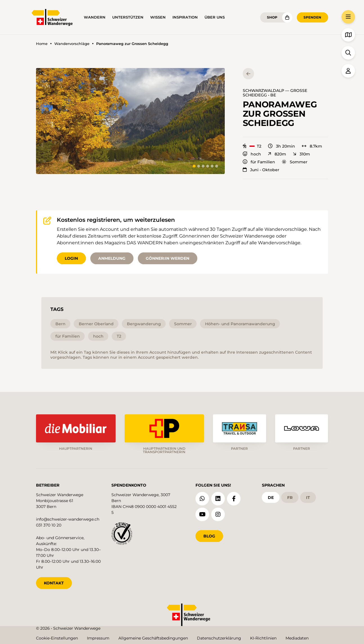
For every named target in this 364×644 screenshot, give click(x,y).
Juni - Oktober (261, 170)
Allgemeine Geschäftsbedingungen (153, 638)
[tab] (194, 166)
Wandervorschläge (72, 44)
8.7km (312, 146)
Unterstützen (128, 17)
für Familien (259, 162)
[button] (130, 121)
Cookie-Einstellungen (57, 638)
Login (71, 258)
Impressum (98, 638)
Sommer (295, 162)
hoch (252, 154)
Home (42, 44)
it (308, 498)
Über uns (215, 17)
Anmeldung (112, 258)
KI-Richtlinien (263, 638)
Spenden (312, 17)
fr (290, 498)
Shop (272, 17)
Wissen (158, 17)
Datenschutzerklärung (219, 638)
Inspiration (185, 17)
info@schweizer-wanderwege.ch (68, 519)
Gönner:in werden (168, 258)
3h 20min (282, 146)
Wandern (95, 17)
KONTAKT (54, 583)
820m (277, 154)
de (271, 498)
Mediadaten (297, 638)
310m (301, 154)
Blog (209, 536)
